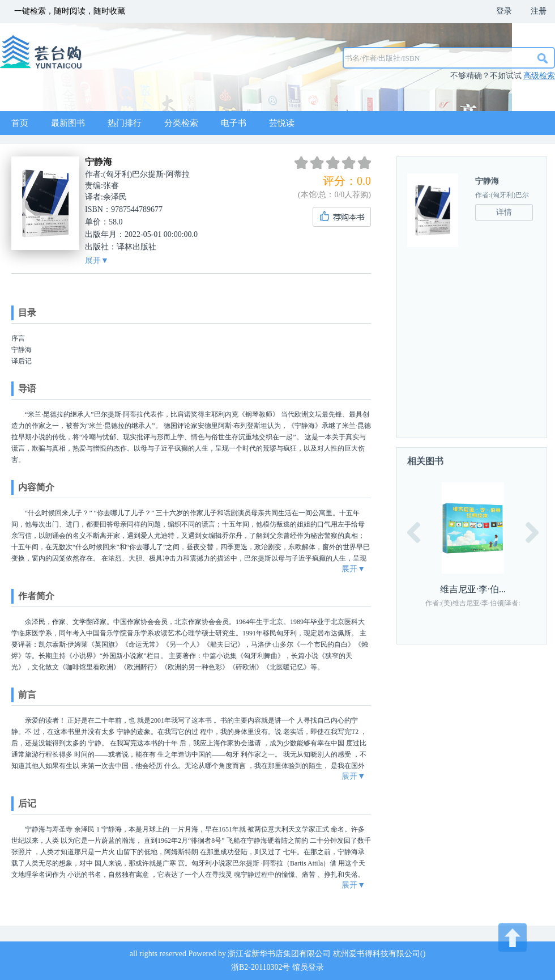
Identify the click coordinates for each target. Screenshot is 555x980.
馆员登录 (308, 967)
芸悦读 (282, 123)
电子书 (234, 123)
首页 (20, 123)
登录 (504, 11)
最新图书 (68, 123)
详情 (504, 212)
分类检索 (181, 123)
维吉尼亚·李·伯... (473, 589)
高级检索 (539, 76)
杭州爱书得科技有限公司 (377, 954)
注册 (539, 11)
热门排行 (125, 123)
